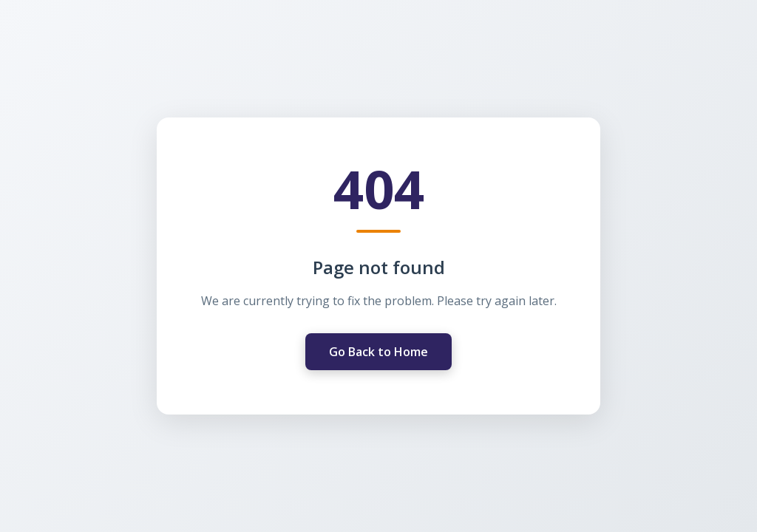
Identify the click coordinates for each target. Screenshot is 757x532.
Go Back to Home (378, 352)
